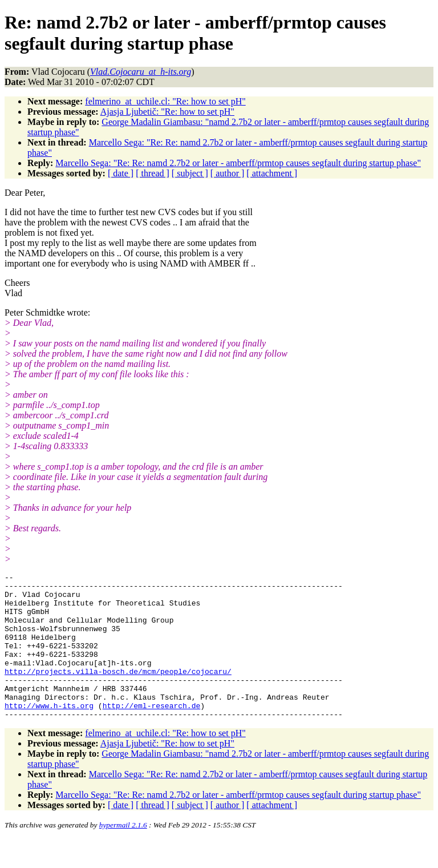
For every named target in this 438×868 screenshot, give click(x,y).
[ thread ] (153, 173)
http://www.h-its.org (49, 733)
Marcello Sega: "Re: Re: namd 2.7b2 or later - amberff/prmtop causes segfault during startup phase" (238, 163)
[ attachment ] (272, 173)
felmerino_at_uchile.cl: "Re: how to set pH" (165, 101)
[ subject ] (190, 173)
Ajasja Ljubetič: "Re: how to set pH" (167, 112)
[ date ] (121, 173)
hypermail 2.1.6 (123, 854)
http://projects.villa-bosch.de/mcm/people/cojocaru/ (118, 692)
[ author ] (228, 173)
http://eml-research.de (152, 733)
